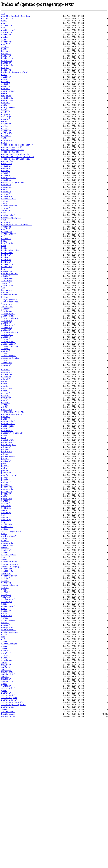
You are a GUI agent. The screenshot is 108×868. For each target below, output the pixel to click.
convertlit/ (8, 118)
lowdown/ (6, 436)
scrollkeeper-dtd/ (12, 635)
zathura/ (6, 829)
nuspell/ (6, 478)
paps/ (4, 520)
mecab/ (5, 455)
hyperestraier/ (10, 326)
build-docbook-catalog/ (15, 84)
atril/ (5, 53)
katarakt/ (7, 346)
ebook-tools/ (9, 211)
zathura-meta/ (9, 838)
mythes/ (6, 469)
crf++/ (5, 129)
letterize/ (7, 365)
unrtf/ (5, 734)
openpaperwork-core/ (13, 492)
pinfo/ (5, 556)
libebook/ (7, 371)
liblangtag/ (8, 388)
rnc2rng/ (6, 613)
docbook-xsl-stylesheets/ (16, 188)
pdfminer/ (7, 540)
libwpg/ (6, 419)
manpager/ (7, 444)
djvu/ (4, 169)
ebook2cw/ (7, 214)
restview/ (7, 607)
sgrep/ (5, 644)
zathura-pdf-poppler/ (13, 843)
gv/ (3, 281)
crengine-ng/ (9, 126)
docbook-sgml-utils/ (13, 177)
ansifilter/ (8, 34)
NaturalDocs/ (9, 20)
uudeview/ (7, 736)
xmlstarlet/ (8, 807)
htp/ (4, 320)
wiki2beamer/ (9, 753)
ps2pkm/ (6, 573)
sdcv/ (4, 638)
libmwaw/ (6, 393)
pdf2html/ (7, 528)
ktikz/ (5, 354)
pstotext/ (7, 587)
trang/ (5, 703)
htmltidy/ (7, 318)
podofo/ (6, 562)
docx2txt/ (7, 194)
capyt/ (5, 93)
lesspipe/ (7, 363)
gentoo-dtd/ (8, 256)
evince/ (6, 230)
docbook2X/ (7, 191)
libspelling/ (9, 410)
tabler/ (6, 660)
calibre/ (6, 90)
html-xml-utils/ (10, 298)
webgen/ (6, 748)
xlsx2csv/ (7, 790)
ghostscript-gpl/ (11, 259)
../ (3, 14)
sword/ (5, 655)
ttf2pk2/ (6, 708)
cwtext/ (6, 143)
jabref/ (6, 337)
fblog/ (5, 239)
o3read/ (6, 481)
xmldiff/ (6, 801)
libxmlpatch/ (9, 424)
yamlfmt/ (6, 821)
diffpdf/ (6, 160)
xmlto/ (5, 809)
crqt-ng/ (6, 135)
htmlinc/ (6, 309)
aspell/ (6, 51)
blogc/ (5, 79)
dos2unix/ (7, 197)
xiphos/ (6, 784)
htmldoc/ (6, 306)
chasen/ (6, 104)
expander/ (7, 233)
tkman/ (5, 694)
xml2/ (4, 793)
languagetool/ (9, 357)
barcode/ (6, 59)
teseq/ (5, 669)
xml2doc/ (6, 795)
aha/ (4, 25)
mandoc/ (6, 441)
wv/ (3, 762)
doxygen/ (6, 200)
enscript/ (7, 222)
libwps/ (6, 422)
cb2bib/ (6, 98)
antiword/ (7, 37)
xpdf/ (4, 818)
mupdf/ (5, 467)
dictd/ (5, 152)
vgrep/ (5, 739)
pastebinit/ (8, 526)
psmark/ (6, 579)
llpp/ (4, 430)
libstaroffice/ (10, 413)
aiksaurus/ (7, 28)
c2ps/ (4, 87)
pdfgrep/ (6, 534)
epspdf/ (6, 225)
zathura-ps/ (8, 846)
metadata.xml (9, 857)
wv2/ (4, 764)
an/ (3, 31)
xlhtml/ (6, 787)
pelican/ (6, 551)
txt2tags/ (7, 720)
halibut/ (6, 284)
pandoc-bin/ (8, 503)
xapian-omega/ (9, 770)
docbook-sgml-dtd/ (12, 174)
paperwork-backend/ (12, 517)
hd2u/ (4, 287)
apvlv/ (5, 42)
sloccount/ (7, 649)
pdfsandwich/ (9, 545)
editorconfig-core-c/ (13, 216)
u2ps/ (4, 722)
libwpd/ (6, 416)
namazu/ (6, 472)
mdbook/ (6, 453)
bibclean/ (7, 65)
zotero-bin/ (8, 852)
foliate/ (6, 250)
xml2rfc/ (6, 798)
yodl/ (4, 826)
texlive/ (6, 686)
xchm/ (4, 773)
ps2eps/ (6, 571)
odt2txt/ (6, 486)
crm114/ (6, 132)
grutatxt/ (7, 270)
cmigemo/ (6, 112)
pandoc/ (6, 500)
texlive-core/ (9, 689)
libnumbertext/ (10, 396)
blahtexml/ (7, 76)
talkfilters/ (9, 663)
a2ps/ (4, 22)
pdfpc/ (5, 542)
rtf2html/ (7, 627)
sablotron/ (7, 630)
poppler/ (6, 565)
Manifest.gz (8, 854)
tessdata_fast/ (10, 675)
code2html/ (7, 115)
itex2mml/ (7, 334)
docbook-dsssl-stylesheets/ (17, 171)
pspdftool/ (7, 582)
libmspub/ (7, 391)
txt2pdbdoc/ (8, 717)
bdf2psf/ (6, 62)
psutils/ (6, 590)
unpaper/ (6, 731)
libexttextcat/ (10, 379)
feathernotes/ (9, 245)
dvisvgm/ (6, 208)
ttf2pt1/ (6, 711)
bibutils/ (7, 70)
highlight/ (7, 289)
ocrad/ (5, 483)
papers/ (6, 512)
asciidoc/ (7, 48)
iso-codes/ (7, 332)
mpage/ (5, 458)
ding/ (4, 163)
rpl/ (4, 624)
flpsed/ (6, 247)
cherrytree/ (8, 107)
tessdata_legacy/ (11, 677)
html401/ (6, 304)
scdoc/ (5, 632)
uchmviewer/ (8, 725)
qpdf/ (4, 593)
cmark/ (5, 110)
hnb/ (4, 292)
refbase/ (6, 604)
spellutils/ (8, 652)
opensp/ (6, 497)
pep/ (4, 554)
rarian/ (6, 599)
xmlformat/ (7, 804)
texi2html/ (7, 683)
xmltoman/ (7, 812)
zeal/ (4, 849)
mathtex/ (6, 450)
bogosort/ (7, 82)
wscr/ (4, 759)
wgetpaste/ (7, 750)
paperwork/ (7, 514)
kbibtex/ (6, 349)
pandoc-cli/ (8, 506)
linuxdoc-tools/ (10, 427)
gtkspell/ (7, 275)
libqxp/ (6, 405)
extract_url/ (9, 236)
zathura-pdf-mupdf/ (12, 840)
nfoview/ (6, 475)
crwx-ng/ (6, 138)
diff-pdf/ (7, 157)
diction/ (6, 155)
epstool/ (6, 228)
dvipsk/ (6, 205)
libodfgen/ (7, 399)
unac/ (4, 728)
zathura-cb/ (8, 832)
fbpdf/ (5, 242)
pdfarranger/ (9, 531)
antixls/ (6, 39)
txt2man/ (6, 714)
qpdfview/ (7, 596)
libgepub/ (7, 382)
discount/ (7, 166)
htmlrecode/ (8, 315)
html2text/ (7, 301)
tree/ (4, 705)
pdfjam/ (6, 537)
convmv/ (6, 121)
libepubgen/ (8, 374)
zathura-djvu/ (9, 835)
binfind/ (6, 73)
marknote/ (7, 447)
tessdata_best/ (10, 672)
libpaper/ (7, 402)
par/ (4, 523)
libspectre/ (8, 408)
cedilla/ (6, 101)
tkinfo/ (6, 691)
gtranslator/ (9, 278)
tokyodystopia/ (10, 700)
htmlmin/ (6, 312)
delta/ (5, 149)
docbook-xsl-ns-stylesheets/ (18, 185)
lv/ (3, 438)
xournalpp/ (7, 815)
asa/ (4, 45)
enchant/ (6, 219)
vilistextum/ (9, 742)
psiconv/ (6, 576)
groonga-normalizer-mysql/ (16, 267)
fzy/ (4, 253)
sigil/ (5, 646)
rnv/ (4, 616)
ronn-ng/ (6, 621)
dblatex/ (6, 146)
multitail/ (7, 464)
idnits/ (6, 329)
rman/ (4, 610)
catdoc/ (6, 96)
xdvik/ (5, 776)
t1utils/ (6, 658)
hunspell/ (7, 323)
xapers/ (6, 767)
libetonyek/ (8, 377)
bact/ (4, 56)
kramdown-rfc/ (9, 351)
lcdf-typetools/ (10, 360)
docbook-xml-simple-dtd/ (15, 183)
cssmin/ (6, 141)
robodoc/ (6, 618)
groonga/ (6, 264)
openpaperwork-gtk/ (12, 495)
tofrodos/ (7, 697)
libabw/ (6, 368)
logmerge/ (7, 433)
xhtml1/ (6, 779)
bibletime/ (7, 67)
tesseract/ (7, 680)
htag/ (4, 295)
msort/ (5, 461)
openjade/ (7, 489)
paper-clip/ (8, 509)
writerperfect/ (10, 756)
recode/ (6, 601)
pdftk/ (5, 548)
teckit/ (6, 666)
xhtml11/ (6, 781)
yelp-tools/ (8, 823)
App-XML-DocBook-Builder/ (16, 17)
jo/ (3, 343)
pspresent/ (7, 585)
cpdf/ (4, 124)
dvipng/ (6, 202)
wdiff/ (5, 745)
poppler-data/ (9, 568)
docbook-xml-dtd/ (11, 180)
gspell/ (6, 273)
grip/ (4, 261)
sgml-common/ (9, 641)
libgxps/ (6, 385)
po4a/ (4, 559)
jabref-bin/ (8, 340)
